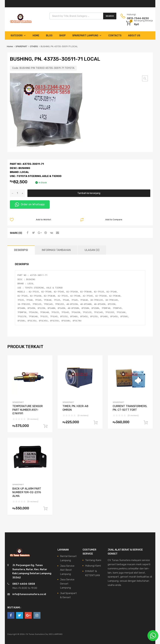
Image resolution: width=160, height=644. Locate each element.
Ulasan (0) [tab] (92, 250)
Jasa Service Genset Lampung (67, 584)
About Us (134, 36)
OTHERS (34, 46)
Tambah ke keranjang (89, 193)
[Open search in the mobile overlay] (83, 16)
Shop (62, 36)
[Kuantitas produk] (17, 193)
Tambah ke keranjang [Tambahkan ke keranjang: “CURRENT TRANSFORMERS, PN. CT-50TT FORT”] (146, 423)
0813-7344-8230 (135, 18)
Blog (49, 36)
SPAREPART (21, 46)
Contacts (115, 36)
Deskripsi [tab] (21, 250)
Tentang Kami (93, 560)
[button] (145, 78)
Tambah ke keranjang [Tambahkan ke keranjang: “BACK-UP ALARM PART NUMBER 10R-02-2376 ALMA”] (45, 509)
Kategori (18, 36)
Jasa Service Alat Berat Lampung (67, 570)
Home (36, 36)
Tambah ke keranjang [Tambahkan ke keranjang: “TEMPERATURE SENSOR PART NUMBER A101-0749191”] (45, 426)
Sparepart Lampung (87, 36)
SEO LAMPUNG (56, 634)
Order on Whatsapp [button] (30, 205)
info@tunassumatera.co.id (29, 594)
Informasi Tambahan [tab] (56, 250)
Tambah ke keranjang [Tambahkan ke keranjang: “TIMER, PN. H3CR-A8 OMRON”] (96, 423)
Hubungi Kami (93, 566)
